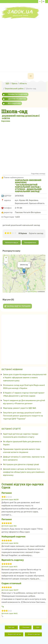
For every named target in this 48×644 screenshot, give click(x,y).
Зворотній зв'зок (15, 634)
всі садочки (14, 103)
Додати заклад (34, 634)
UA (40, 2)
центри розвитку (17, 99)
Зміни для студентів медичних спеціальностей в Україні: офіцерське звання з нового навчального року (25, 378)
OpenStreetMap (32, 292)
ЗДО (38, 627)
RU (44, 2)
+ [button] (6, 258)
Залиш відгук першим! (17, 306)
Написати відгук (12, 242)
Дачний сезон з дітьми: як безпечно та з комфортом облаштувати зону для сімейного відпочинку (24, 472)
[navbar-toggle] (31, 76)
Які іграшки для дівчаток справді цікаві (21, 464)
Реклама (26, 627)
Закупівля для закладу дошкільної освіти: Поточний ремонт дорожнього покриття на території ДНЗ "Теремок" (23, 416)
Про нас (12, 627)
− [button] (6, 262)
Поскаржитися (30, 242)
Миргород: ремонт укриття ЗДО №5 (20, 408)
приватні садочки (18, 94)
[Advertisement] (24, 43)
